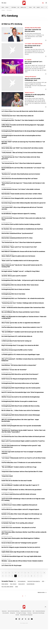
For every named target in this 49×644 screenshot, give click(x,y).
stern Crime (44, 7)
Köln (43, 581)
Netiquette (13, 613)
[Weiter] (46, 7)
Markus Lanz (23, 7)
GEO (34, 7)
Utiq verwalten (6, 613)
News (3, 7)
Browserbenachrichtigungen (26, 615)
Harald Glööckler (31, 584)
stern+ (31, 7)
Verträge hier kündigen (21, 613)
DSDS (17, 587)
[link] (46, 3)
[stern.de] (24, 3)
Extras (7, 7)
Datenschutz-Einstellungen (39, 613)
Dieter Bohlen (5, 584)
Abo (43, 3)
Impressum (4, 611)
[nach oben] (45, 607)
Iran (18, 7)
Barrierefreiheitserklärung (14, 611)
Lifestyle (3, 10)
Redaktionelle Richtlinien (26, 611)
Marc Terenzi (13, 584)
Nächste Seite (42, 592)
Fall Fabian (14, 7)
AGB (33, 611)
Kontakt (17, 615)
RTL (15, 581)
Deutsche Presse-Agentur (34, 581)
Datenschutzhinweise (40, 611)
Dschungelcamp (22, 581)
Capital (38, 7)
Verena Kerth (22, 584)
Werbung (29, 613)
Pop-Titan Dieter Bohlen (7, 587)
